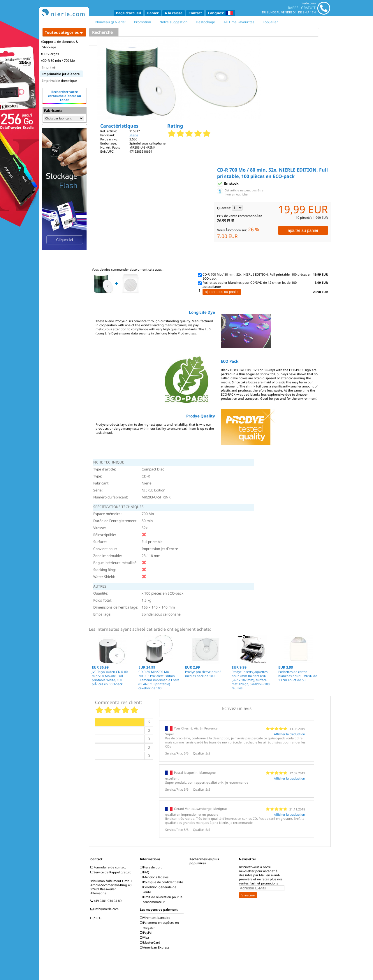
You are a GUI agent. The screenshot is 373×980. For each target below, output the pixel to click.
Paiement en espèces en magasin (160, 925)
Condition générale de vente (159, 890)
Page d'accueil (129, 13)
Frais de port (152, 867)
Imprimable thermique (60, 81)
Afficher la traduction (290, 734)
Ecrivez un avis (237, 708)
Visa (145, 937)
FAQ (145, 872)
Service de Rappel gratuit (111, 872)
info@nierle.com (105, 909)
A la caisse (174, 13)
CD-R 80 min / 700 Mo (58, 60)
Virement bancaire (156, 918)
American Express (155, 947)
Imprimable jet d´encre (61, 74)
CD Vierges (50, 54)
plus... (97, 918)
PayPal (147, 933)
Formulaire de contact (109, 867)
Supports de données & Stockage (59, 44)
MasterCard (151, 942)
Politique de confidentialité (162, 882)
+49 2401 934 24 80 (107, 901)
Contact (195, 13)
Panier (153, 13)
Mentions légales (155, 877)
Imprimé (49, 67)
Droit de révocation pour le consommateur (162, 899)
